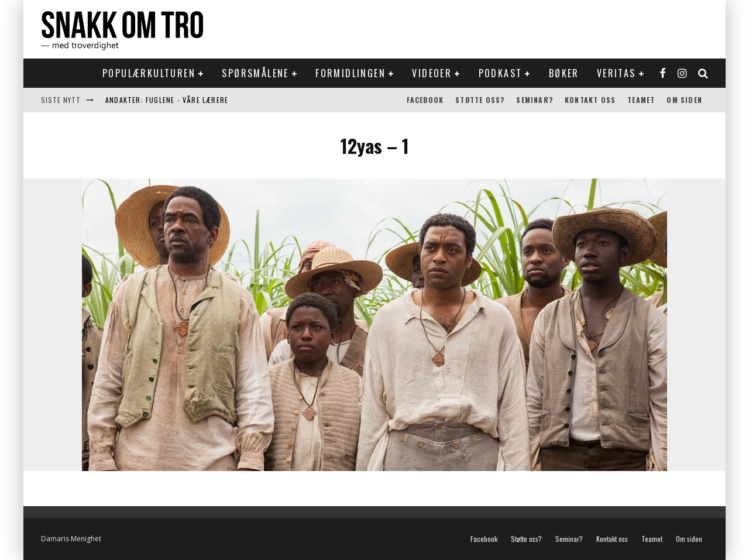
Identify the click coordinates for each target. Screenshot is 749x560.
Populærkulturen (149, 73)
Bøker (564, 73)
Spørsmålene (255, 73)
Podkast (501, 73)
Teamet (641, 100)
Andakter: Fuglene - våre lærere (167, 100)
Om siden (684, 100)
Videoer (432, 73)
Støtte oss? (480, 100)
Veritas (616, 73)
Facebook (425, 100)
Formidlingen (351, 73)
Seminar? (535, 100)
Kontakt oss (590, 100)
